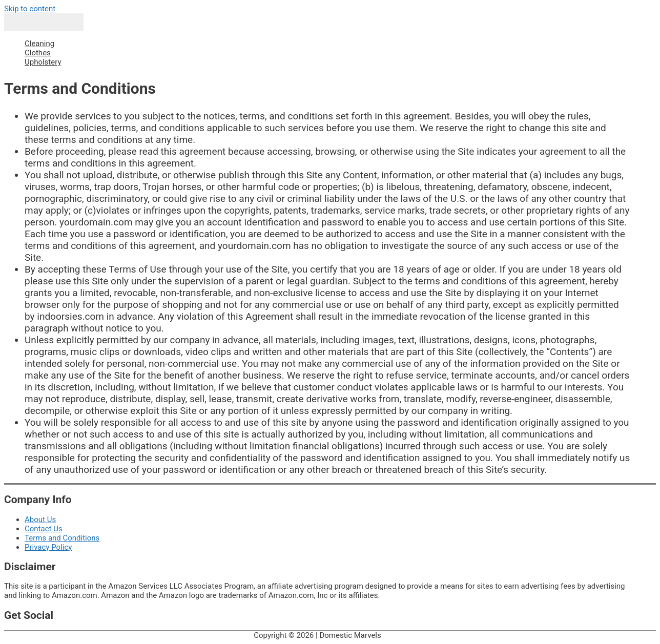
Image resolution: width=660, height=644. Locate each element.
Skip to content (30, 9)
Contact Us (44, 529)
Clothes (38, 53)
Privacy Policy (48, 547)
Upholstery (43, 62)
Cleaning (39, 44)
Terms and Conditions (62, 538)
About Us (40, 520)
